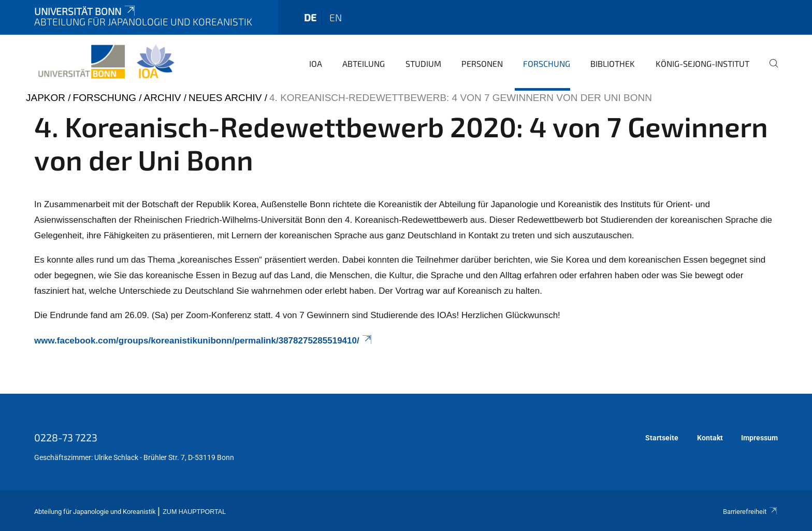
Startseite (662, 438)
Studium (423, 63)
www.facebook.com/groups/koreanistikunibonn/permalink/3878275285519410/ (204, 341)
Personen (482, 63)
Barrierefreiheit (750, 512)
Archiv (163, 98)
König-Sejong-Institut (702, 63)
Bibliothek (613, 63)
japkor (46, 98)
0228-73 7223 (66, 437)
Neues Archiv (225, 98)
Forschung (547, 63)
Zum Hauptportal (194, 512)
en (336, 17)
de (310, 17)
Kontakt (710, 438)
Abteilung (364, 63)
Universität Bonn (85, 11)
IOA (316, 63)
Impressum (759, 438)
